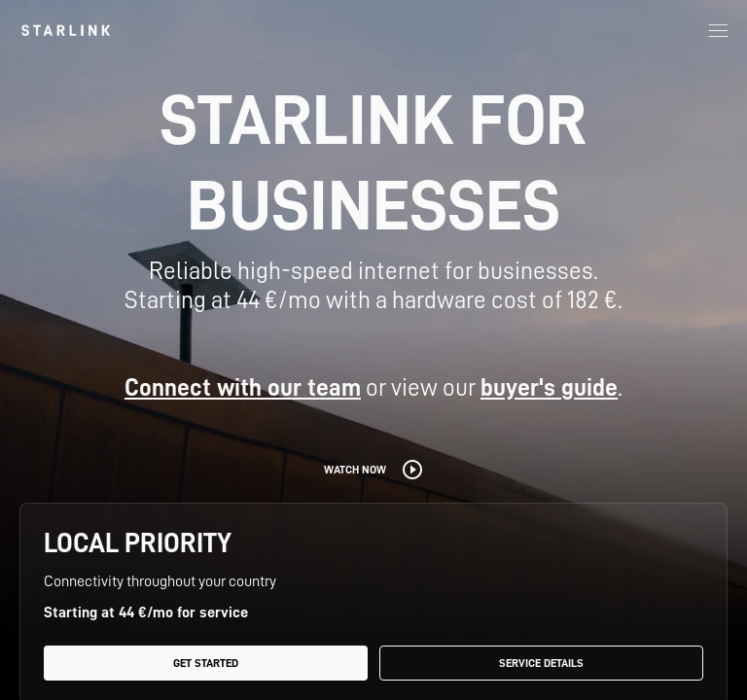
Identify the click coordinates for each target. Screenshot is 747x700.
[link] (66, 30)
